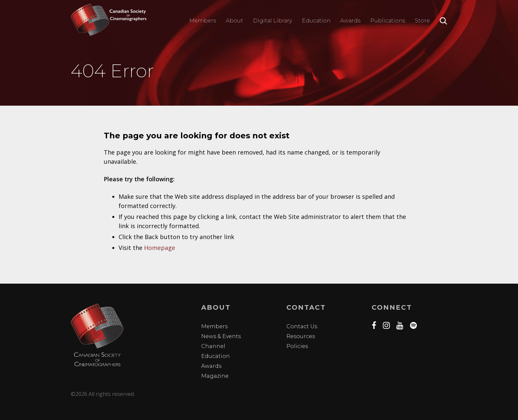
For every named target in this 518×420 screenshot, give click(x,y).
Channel (213, 346)
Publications (388, 21)
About (235, 21)
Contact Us (302, 326)
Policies (297, 346)
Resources (301, 336)
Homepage (160, 248)
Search (444, 21)
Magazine (215, 376)
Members (203, 21)
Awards (350, 21)
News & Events (221, 336)
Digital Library (273, 21)
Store (422, 21)
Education (316, 21)
